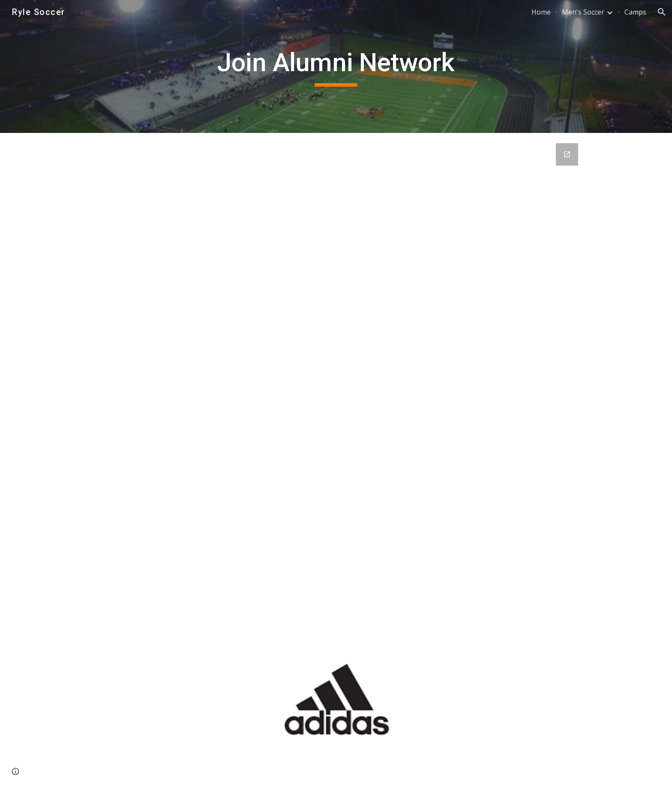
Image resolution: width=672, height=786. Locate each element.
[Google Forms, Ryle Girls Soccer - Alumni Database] (336, 375)
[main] (336, 66)
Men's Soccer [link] (583, 12)
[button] (662, 12)
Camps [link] (635, 12)
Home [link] (541, 12)
